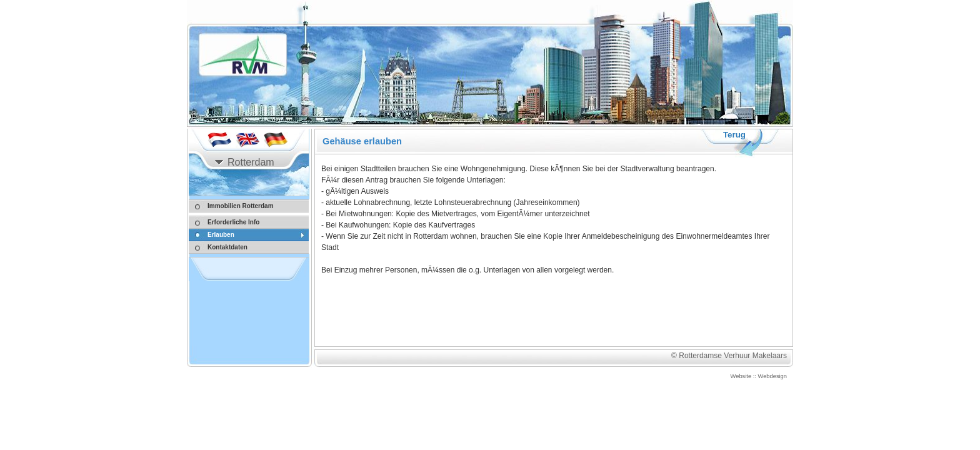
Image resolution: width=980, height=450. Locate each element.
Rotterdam (251, 162)
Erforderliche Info (233, 222)
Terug (734, 135)
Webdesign (773, 376)
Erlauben (221, 235)
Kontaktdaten (227, 247)
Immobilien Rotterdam (241, 206)
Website (741, 376)
